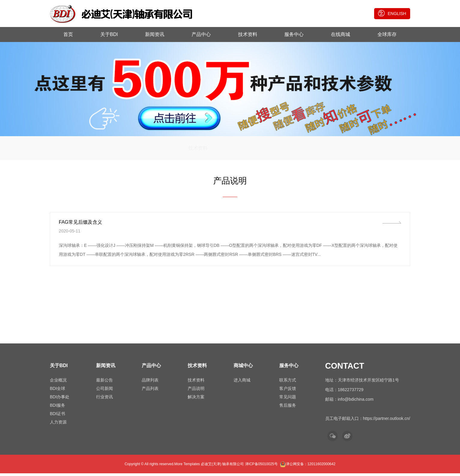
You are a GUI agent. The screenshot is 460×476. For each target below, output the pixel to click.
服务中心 (294, 34)
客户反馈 (288, 391)
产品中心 (201, 34)
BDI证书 (57, 416)
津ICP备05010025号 (261, 467)
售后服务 (288, 408)
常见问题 (288, 400)
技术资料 (248, 34)
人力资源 (58, 425)
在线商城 (340, 34)
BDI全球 (57, 391)
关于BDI (109, 34)
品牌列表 (150, 383)
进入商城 (242, 383)
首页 (68, 34)
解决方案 (270, 150)
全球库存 (387, 34)
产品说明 (230, 150)
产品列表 (150, 391)
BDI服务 (57, 408)
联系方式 (288, 383)
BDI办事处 (60, 400)
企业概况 (58, 383)
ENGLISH (392, 13)
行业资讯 (104, 400)
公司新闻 (104, 391)
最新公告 (104, 383)
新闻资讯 (155, 34)
